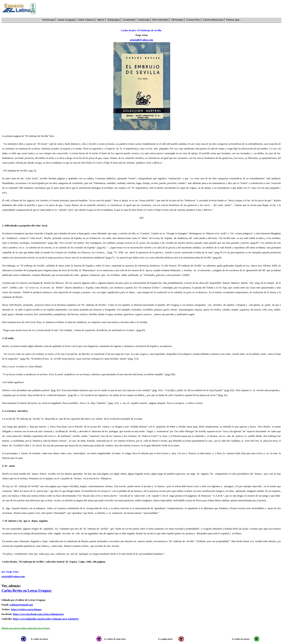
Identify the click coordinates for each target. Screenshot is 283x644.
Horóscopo (48, 20)
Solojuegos (113, 20)
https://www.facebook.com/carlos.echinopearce (38, 614)
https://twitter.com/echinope (26, 609)
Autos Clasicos (86, 20)
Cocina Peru (193, 20)
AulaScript (143, 20)
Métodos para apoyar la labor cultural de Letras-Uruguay (26, 628)
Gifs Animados (160, 20)
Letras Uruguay (66, 20)
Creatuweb (129, 20)
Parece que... (234, 20)
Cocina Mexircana (213, 20)
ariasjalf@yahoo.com (141, 40)
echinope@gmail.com (21, 605)
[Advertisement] (161, 9)
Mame (101, 20)
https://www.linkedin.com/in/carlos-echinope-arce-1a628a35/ (46, 619)
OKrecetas (177, 20)
